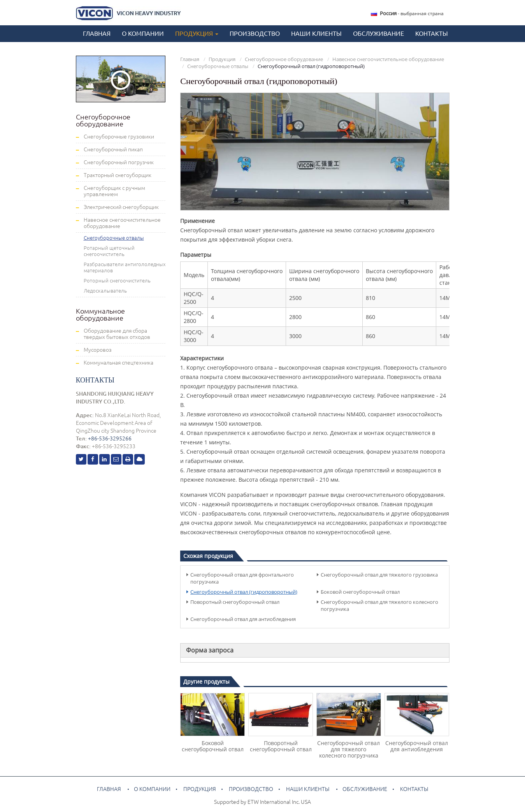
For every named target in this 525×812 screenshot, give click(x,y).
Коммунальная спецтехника (119, 363)
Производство (255, 33)
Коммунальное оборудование (100, 314)
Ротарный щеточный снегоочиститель (109, 251)
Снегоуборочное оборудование (284, 59)
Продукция (222, 59)
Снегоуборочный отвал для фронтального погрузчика (242, 578)
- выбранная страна (412, 13)
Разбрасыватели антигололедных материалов (125, 267)
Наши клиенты (316, 33)
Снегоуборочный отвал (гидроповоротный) (244, 592)
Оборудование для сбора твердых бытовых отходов (117, 334)
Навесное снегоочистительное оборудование (388, 59)
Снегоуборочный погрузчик (119, 162)
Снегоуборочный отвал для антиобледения (243, 619)
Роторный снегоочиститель (117, 281)
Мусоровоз (98, 350)
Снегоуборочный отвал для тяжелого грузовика (379, 575)
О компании (143, 33)
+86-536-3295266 (110, 438)
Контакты (432, 33)
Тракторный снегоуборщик (118, 175)
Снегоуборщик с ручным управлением (114, 191)
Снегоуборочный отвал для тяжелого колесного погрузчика (379, 605)
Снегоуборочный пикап (113, 149)
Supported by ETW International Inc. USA (262, 802)
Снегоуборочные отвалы (218, 66)
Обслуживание (378, 33)
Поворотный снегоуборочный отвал (235, 602)
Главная (97, 33)
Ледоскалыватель (105, 291)
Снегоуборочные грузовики (119, 137)
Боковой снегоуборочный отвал (360, 592)
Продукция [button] (197, 33)
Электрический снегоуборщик (121, 207)
